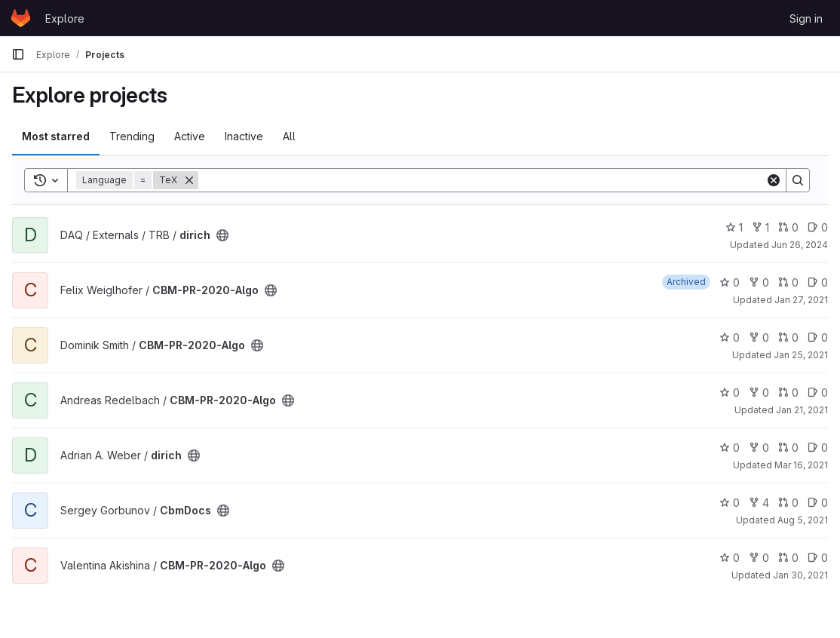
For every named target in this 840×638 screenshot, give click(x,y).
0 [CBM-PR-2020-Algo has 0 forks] (759, 282)
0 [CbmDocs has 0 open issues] (818, 503)
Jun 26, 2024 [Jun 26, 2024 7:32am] (800, 245)
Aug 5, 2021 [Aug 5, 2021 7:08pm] (803, 520)
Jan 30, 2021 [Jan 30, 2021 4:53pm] (800, 575)
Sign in (806, 18)
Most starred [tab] (56, 136)
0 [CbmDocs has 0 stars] (730, 503)
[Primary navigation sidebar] (18, 54)
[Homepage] (21, 18)
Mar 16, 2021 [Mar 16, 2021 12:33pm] (801, 465)
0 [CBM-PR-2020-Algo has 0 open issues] (818, 282)
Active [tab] (190, 136)
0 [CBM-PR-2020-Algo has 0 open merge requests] (788, 282)
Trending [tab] (132, 136)
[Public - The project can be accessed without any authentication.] (222, 235)
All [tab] (289, 136)
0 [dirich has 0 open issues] (818, 227)
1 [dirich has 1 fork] (760, 227)
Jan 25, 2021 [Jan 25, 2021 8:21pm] (801, 355)
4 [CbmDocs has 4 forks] (759, 503)
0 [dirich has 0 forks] (759, 448)
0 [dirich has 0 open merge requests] (788, 227)
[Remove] (189, 180)
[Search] (482, 180)
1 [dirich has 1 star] (734, 227)
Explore (65, 18)
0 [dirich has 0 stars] (730, 448)
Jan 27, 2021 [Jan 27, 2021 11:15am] (801, 300)
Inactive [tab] (244, 136)
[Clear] (774, 180)
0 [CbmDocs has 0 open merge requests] (788, 503)
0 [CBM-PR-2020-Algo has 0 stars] (730, 282)
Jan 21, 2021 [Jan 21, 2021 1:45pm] (802, 410)
